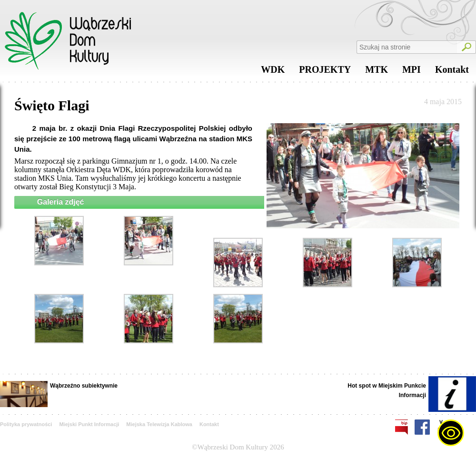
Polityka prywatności (26, 424)
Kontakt (452, 72)
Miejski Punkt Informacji (89, 424)
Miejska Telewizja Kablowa (159, 424)
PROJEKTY (325, 72)
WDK (273, 72)
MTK (377, 72)
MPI (412, 72)
